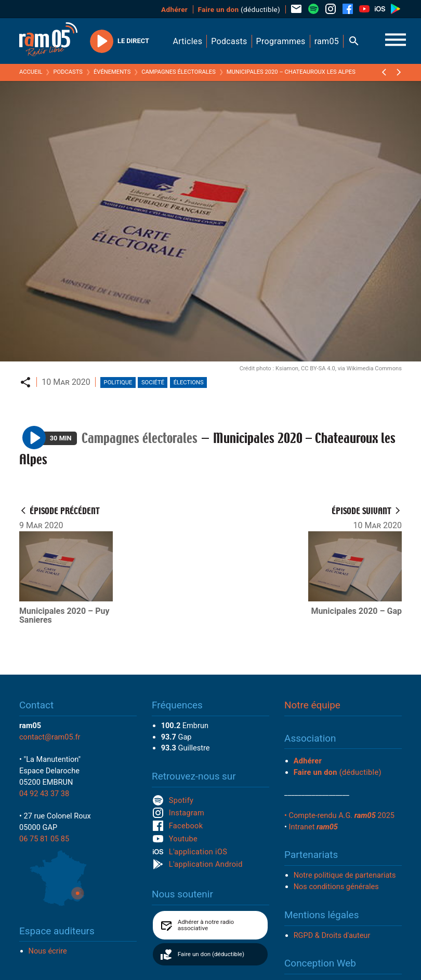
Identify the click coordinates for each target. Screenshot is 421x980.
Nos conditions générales (336, 887)
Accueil (31, 72)
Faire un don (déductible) (211, 954)
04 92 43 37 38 (44, 794)
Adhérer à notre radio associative (206, 925)
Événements (112, 72)
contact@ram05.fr (50, 737)
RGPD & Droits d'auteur (332, 935)
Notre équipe (312, 705)
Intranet (313, 827)
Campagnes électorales (179, 72)
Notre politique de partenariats (345, 875)
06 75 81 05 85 (44, 839)
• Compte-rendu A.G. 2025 (339, 815)
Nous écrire (48, 951)
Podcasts (68, 72)
